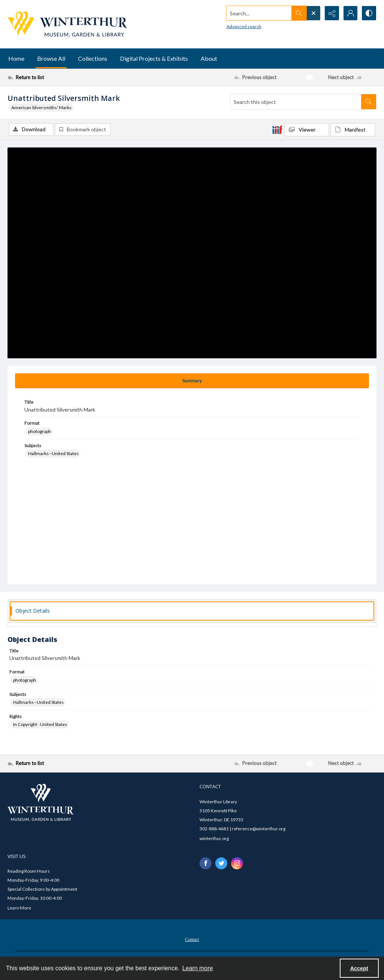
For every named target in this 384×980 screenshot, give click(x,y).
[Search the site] (258, 13)
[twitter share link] (221, 863)
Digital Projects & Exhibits (154, 58)
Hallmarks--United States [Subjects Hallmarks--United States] (53, 453)
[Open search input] (313, 13)
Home (16, 58)
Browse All (51, 58)
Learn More (19, 908)
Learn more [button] (198, 968)
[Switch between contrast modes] (369, 13)
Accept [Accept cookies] (359, 968)
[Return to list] (58, 77)
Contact (192, 939)
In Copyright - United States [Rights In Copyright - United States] (40, 724)
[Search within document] (369, 102)
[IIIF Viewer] (307, 130)
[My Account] (350, 13)
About (209, 58)
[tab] (192, 381)
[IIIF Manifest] (353, 130)
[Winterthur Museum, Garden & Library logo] (67, 24)
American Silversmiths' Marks (41, 107)
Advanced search (243, 26)
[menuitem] (192, 939)
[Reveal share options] (331, 13)
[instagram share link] (237, 863)
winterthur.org (214, 838)
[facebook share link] (205, 863)
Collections (93, 58)
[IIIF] (277, 129)
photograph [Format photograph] (40, 431)
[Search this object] (296, 102)
